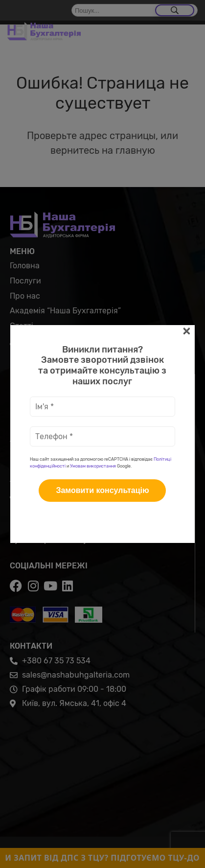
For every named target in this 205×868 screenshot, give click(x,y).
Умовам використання (93, 208)
